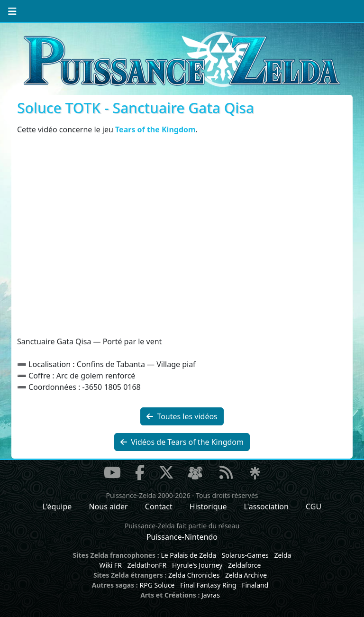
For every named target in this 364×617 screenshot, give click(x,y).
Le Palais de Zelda (188, 555)
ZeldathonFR (147, 565)
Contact (159, 506)
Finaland (255, 585)
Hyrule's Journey (197, 565)
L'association (266, 506)
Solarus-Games (245, 555)
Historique (208, 506)
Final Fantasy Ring (208, 585)
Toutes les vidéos (182, 416)
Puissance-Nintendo (182, 537)
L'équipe (57, 506)
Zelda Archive (246, 575)
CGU (314, 506)
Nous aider (108, 506)
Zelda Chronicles (194, 575)
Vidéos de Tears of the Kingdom (182, 442)
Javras (211, 595)
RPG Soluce (157, 585)
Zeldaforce (244, 565)
